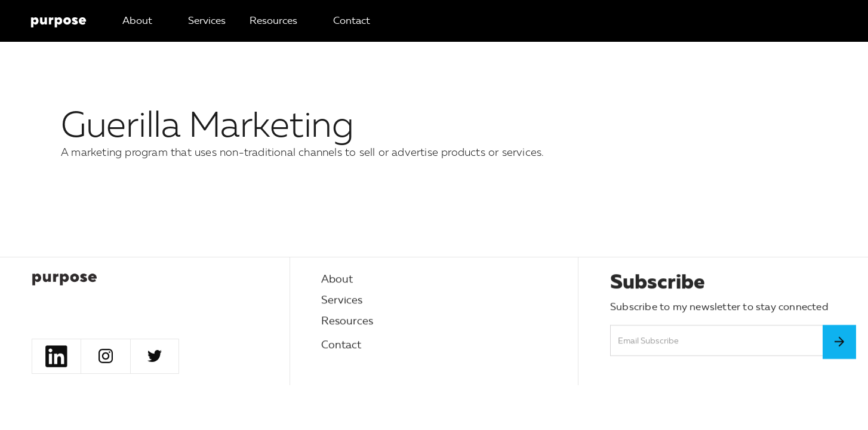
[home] (59, 21)
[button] (207, 21)
